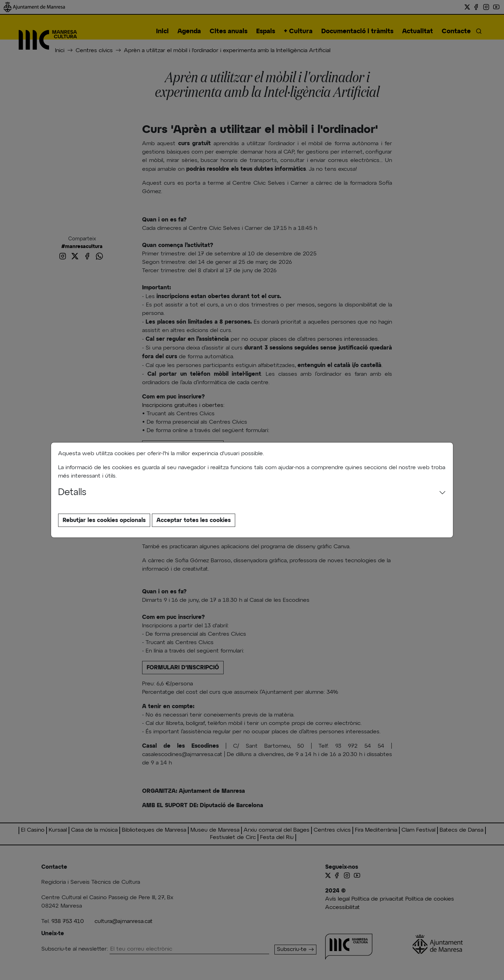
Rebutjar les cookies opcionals (104, 520)
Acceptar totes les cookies (194, 520)
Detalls (72, 493)
